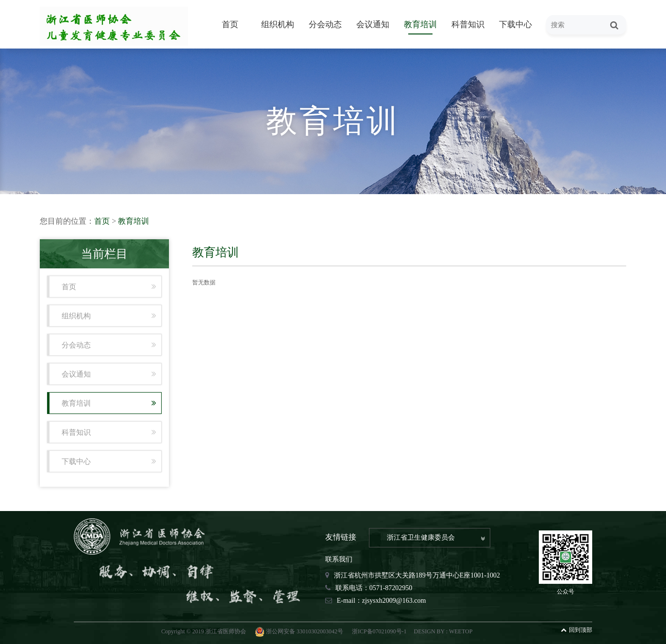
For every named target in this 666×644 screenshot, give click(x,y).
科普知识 (468, 25)
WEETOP (461, 631)
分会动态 (325, 25)
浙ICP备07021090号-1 (379, 631)
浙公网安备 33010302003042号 (300, 631)
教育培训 (420, 25)
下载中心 (516, 25)
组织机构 (278, 25)
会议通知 (373, 25)
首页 (230, 25)
